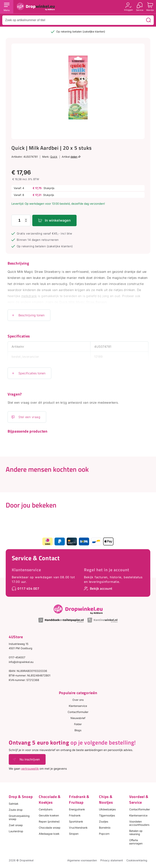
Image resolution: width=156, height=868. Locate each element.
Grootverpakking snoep (19, 817)
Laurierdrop (16, 831)
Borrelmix (105, 828)
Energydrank (77, 809)
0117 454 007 (28, 588)
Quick (54, 157)
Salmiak (14, 804)
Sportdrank (76, 821)
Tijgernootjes (107, 815)
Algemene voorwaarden (82, 860)
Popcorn (104, 834)
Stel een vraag (29, 417)
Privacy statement (112, 860)
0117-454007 (17, 657)
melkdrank (29, 296)
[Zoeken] (148, 20)
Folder (78, 724)
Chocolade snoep (50, 828)
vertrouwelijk (30, 769)
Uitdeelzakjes (107, 809)
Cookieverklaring (137, 860)
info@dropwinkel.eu (21, 662)
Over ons (78, 700)
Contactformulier (78, 712)
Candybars (46, 809)
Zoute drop (16, 810)
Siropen (74, 834)
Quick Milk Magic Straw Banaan (83, 302)
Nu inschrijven (30, 759)
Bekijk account (101, 588)
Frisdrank (75, 815)
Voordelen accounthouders (139, 823)
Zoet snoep (16, 825)
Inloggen (129, 10)
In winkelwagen (58, 220)
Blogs (78, 730)
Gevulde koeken (49, 815)
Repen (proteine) (49, 821)
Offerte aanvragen (136, 842)
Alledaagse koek (49, 834)
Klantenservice (26, 570)
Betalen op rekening (136, 832)
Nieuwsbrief (78, 718)
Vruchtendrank (78, 828)
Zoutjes (104, 821)
